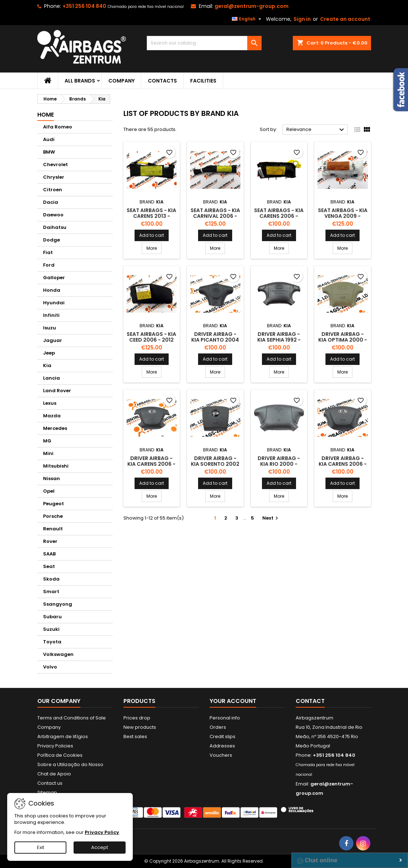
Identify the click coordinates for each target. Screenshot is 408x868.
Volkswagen (58, 654)
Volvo (50, 667)
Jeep (49, 353)
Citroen (53, 190)
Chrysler (54, 177)
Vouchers (221, 755)
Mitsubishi (56, 466)
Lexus (50, 403)
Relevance (316, 130)
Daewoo (53, 215)
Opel (49, 491)
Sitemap (47, 792)
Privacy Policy (102, 832)
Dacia (51, 202)
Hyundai (54, 303)
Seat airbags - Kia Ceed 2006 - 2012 (151, 337)
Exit (41, 847)
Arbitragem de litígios (63, 736)
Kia (47, 365)
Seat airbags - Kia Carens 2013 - (151, 213)
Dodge (51, 240)
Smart (51, 592)
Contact (310, 701)
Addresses (222, 746)
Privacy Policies (55, 746)
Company (121, 81)
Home (46, 115)
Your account (233, 701)
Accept (100, 847)
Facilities (203, 81)
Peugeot (53, 504)
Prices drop (137, 718)
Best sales (135, 736)
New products (140, 727)
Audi (49, 139)
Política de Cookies (60, 755)
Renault (53, 529)
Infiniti (51, 315)
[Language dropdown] (247, 19)
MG (47, 441)
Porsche (53, 516)
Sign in (302, 19)
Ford (49, 265)
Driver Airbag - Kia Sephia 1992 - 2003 (279, 340)
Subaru (52, 617)
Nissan (51, 478)
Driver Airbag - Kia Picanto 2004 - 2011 (215, 340)
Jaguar (53, 340)
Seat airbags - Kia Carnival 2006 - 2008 (215, 216)
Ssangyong (58, 604)
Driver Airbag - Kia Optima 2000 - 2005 (343, 340)
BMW (49, 152)
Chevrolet (55, 165)
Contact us (50, 783)
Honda (52, 290)
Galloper (54, 278)
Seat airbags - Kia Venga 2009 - (343, 213)
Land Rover (57, 391)
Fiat (48, 252)
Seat (49, 566)
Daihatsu (55, 227)
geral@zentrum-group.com (252, 6)
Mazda (52, 416)
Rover (50, 541)
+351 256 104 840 (84, 6)
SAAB (49, 554)
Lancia (51, 378)
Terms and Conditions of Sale (72, 718)
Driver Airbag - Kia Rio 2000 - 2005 (279, 464)
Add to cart (152, 235)
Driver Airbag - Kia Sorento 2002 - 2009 (215, 464)
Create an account (345, 19)
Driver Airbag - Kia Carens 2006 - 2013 (151, 464)
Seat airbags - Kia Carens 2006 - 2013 (279, 216)
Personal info (225, 718)
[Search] (204, 43)
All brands (80, 81)
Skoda (51, 579)
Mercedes (55, 428)
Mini (48, 453)
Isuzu (50, 328)
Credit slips (222, 736)
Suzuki (51, 629)
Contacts (162, 81)
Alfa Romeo (58, 127)
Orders (218, 727)
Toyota (52, 642)
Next (271, 518)
